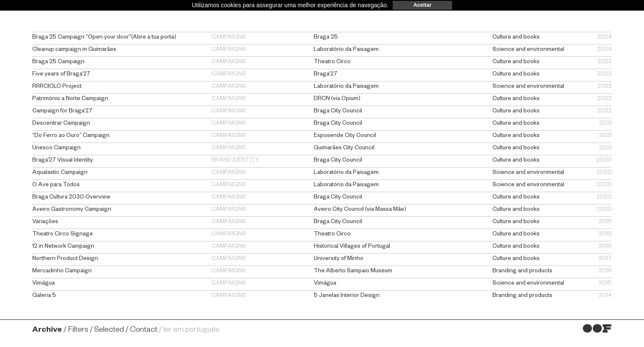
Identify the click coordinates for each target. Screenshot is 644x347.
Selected (109, 330)
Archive (47, 330)
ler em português (191, 330)
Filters (78, 330)
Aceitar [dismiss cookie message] (423, 5)
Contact (144, 330)
